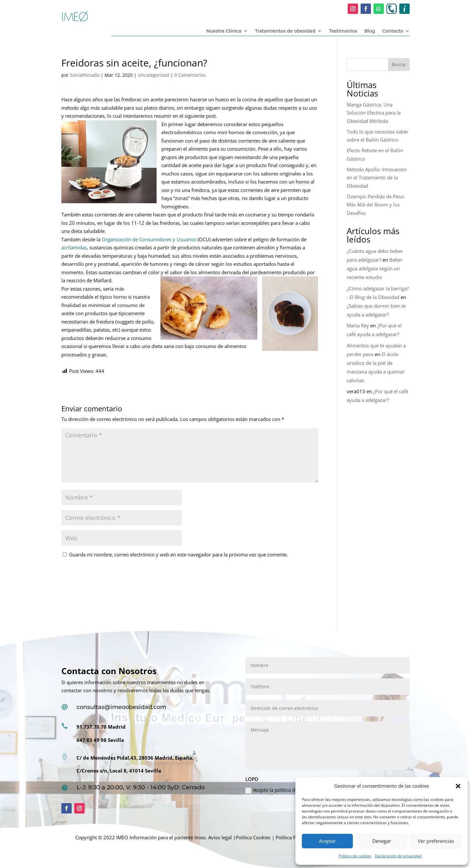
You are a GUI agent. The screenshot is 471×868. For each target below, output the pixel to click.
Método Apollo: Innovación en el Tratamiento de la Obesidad (377, 178)
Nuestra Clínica (224, 31)
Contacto (393, 31)
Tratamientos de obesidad (285, 31)
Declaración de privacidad (398, 856)
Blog (369, 31)
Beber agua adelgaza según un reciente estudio (375, 268)
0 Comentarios (190, 75)
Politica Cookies (253, 837)
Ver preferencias (436, 841)
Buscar (399, 64)
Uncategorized (154, 75)
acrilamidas (74, 247)
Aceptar (327, 841)
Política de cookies (355, 856)
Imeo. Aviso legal (213, 837)
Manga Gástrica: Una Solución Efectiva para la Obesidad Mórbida (374, 113)
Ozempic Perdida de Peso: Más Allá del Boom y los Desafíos (376, 205)
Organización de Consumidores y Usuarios (148, 239)
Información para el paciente (161, 837)
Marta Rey (358, 325)
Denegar (382, 841)
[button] (458, 786)
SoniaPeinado (85, 75)
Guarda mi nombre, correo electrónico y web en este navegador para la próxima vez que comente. (179, 554)
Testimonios (343, 31)
